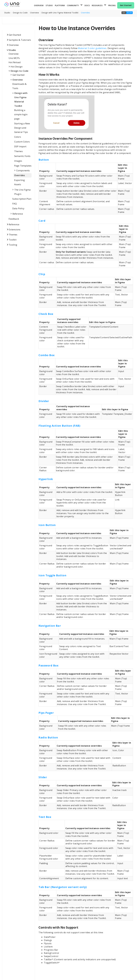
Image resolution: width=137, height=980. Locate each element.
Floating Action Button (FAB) (59, 426)
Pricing (112, 5)
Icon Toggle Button (52, 575)
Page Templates (23, 166)
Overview (39, 5)
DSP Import (20, 146)
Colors (18, 137)
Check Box (46, 314)
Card (42, 221)
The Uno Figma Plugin (22, 192)
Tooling (13, 245)
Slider (43, 777)
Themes (18, 151)
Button (44, 160)
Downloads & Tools (19, 86)
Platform (60, 5)
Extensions (15, 229)
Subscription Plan (22, 199)
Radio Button (48, 737)
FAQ (15, 204)
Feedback (14, 219)
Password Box (48, 665)
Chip (42, 274)
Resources (97, 5)
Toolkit (13, 240)
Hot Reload (15, 62)
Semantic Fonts (22, 156)
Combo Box (47, 355)
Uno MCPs (14, 58)
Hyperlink (46, 479)
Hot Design (17, 67)
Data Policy (18, 208)
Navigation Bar (50, 626)
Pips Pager (46, 713)
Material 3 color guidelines (92, 48)
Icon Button (47, 525)
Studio (49, 5)
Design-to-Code (20, 71)
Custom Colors (22, 142)
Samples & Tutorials (20, 40)
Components (23, 170)
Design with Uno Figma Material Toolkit (21, 99)
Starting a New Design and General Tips (22, 128)
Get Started (126, 5)
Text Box (45, 817)
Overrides (86, 13)
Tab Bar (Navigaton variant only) (63, 887)
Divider (44, 401)
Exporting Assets (19, 182)
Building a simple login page (21, 114)
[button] (127, 13)
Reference (18, 214)
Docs (87, 5)
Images (18, 161)
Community (73, 5)
